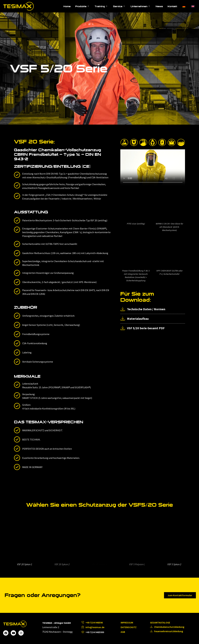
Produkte (82, 6)
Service (119, 6)
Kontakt (172, 6)
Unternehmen (140, 6)
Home (67, 6)
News (159, 6)
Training (101, 6)
